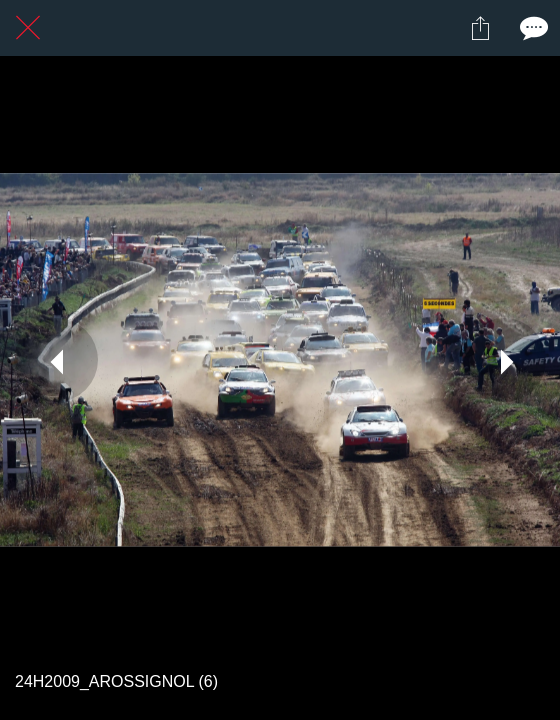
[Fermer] (28, 28)
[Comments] (532, 28)
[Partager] (480, 28)
